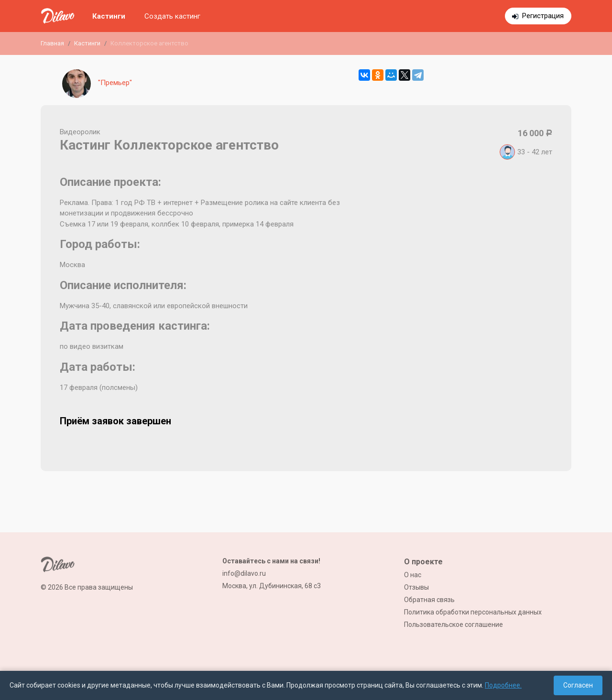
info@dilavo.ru (244, 573)
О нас (413, 575)
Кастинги (109, 16)
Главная (52, 43)
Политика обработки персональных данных (473, 612)
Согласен (578, 685)
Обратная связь (429, 600)
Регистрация (543, 16)
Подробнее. (503, 685)
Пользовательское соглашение (454, 625)
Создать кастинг (172, 16)
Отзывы (416, 587)
